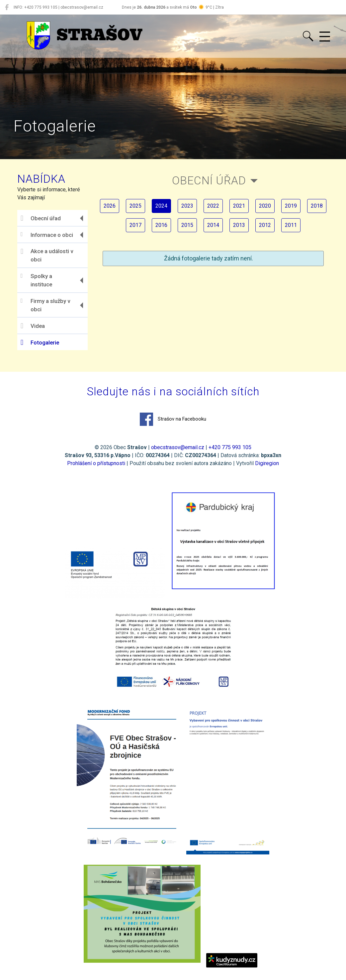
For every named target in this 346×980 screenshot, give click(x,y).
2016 (161, 225)
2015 (187, 225)
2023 (187, 206)
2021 (239, 206)
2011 (291, 225)
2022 (213, 206)
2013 (239, 225)
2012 (265, 225)
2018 (317, 206)
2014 (213, 225)
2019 (291, 206)
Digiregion (267, 463)
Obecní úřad (41, 218)
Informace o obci (47, 235)
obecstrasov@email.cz (178, 447)
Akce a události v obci (47, 255)
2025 (135, 206)
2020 (265, 206)
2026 (110, 206)
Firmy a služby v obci (45, 305)
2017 (135, 225)
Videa (33, 326)
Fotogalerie (40, 343)
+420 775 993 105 (230, 447)
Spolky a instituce (36, 280)
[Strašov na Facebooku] (7, 7)
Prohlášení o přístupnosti (96, 463)
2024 (161, 206)
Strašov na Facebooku (173, 419)
